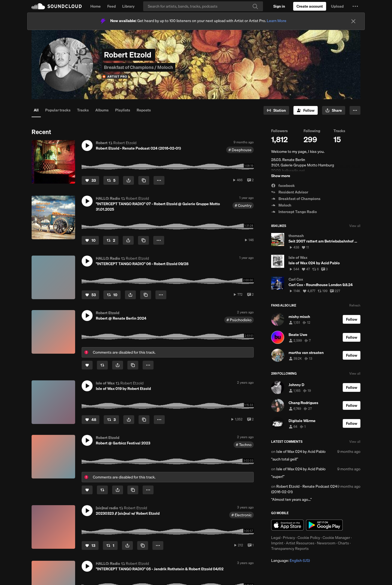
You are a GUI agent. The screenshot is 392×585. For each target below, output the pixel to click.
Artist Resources (300, 543)
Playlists (123, 110)
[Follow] (306, 110)
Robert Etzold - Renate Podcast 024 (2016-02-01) (304, 489)
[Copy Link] (144, 180)
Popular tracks (58, 110)
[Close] (353, 21)
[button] (355, 6)
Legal (276, 538)
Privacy (289, 538)
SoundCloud (57, 6)
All (36, 110)
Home (96, 6)
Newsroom (326, 543)
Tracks (83, 110)
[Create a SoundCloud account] (310, 6)
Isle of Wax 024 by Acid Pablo (301, 451)
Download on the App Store (287, 525)
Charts (343, 543)
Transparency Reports (290, 548)
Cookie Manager (336, 538)
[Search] (203, 6)
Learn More (277, 21)
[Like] (90, 180)
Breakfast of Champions (296, 199)
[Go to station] (276, 110)
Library (128, 6)
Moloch (281, 205)
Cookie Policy (309, 538)
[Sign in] (279, 6)
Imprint (277, 543)
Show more (281, 176)
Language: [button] (290, 560)
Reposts (144, 110)
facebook (283, 186)
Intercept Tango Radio (294, 212)
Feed (111, 6)
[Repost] (111, 180)
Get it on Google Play (324, 525)
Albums (102, 110)
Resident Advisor (290, 192)
